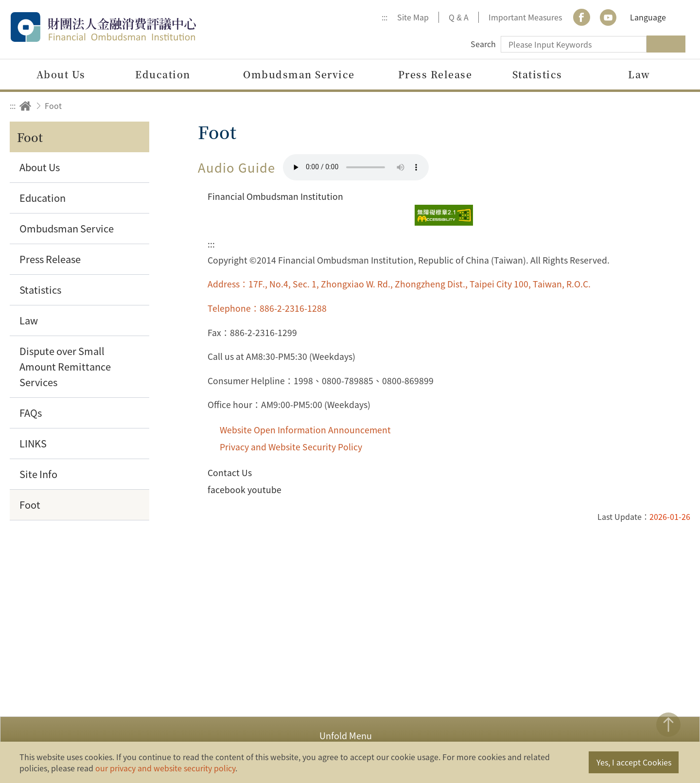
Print (626, 106)
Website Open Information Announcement (305, 430)
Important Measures (525, 17)
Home (25, 106)
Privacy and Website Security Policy (291, 447)
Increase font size (653, 106)
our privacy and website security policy (165, 768)
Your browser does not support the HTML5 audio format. (356, 167)
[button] (350, 735)
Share (599, 106)
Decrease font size (679, 106)
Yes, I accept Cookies (634, 762)
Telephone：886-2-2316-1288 (267, 308)
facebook (227, 489)
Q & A (459, 17)
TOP (668, 725)
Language (648, 17)
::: (385, 17)
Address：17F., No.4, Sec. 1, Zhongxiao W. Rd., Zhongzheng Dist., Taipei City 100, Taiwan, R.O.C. (399, 284)
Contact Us (230, 472)
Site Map (413, 17)
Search (483, 44)
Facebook (581, 17)
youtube (608, 17)
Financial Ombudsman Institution (124, 27)
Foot (53, 106)
